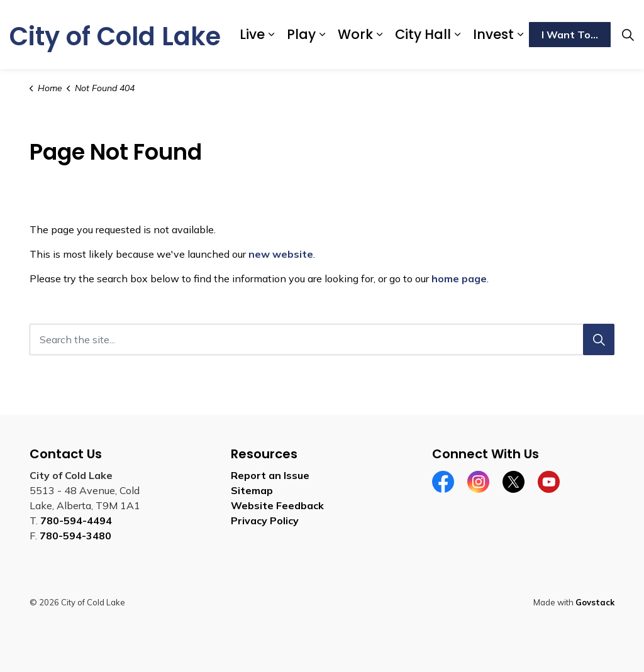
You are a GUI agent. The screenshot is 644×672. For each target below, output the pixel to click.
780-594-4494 (76, 521)
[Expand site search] (628, 35)
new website (281, 254)
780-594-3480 (75, 536)
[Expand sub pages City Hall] (457, 35)
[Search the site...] (322, 339)
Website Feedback (277, 505)
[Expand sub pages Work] (379, 35)
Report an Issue (270, 475)
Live (252, 34)
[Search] (599, 339)
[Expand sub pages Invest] (520, 35)
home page (459, 278)
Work (355, 34)
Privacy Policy (265, 521)
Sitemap (252, 490)
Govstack (595, 602)
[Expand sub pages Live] (271, 35)
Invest (493, 34)
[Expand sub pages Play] (322, 35)
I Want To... (570, 35)
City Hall (423, 34)
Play (301, 34)
